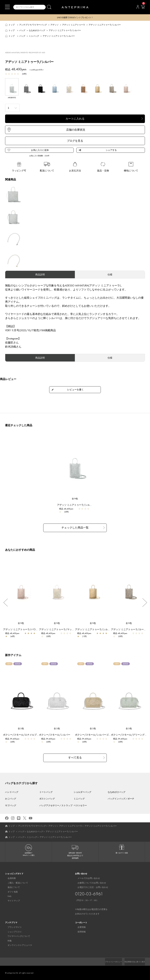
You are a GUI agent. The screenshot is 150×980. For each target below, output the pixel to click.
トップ (12, 25)
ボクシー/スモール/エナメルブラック (25, 735)
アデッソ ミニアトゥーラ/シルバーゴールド (100, 630)
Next (145, 603)
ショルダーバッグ (82, 792)
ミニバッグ (34, 36)
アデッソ (54, 25)
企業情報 (79, 927)
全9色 (75, 500)
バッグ (22, 31)
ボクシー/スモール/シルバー (56, 735)
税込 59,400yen (14, 739)
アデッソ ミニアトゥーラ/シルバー (77, 506)
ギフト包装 (10, 892)
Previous (5, 603)
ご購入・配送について (15, 883)
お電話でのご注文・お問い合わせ (91, 900)
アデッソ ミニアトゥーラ (74, 25)
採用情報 (79, 932)
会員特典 (9, 878)
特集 (7, 941)
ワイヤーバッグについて (16, 936)
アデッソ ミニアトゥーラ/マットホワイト (63, 630)
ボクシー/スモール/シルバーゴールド (97, 735)
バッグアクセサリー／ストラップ (56, 805)
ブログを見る (75, 141)
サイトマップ (11, 901)
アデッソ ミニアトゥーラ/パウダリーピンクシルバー (33, 630)
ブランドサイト (12, 927)
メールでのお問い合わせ (86, 878)
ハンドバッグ (12, 792)
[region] (75, 466)
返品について (11, 887)
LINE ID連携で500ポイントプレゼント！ (75, 18)
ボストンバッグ (47, 798)
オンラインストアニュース (17, 945)
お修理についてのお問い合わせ (89, 883)
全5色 (21, 729)
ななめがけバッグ (37, 31)
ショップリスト (12, 932)
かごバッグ (11, 798)
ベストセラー (80, 805)
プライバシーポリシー (108, 962)
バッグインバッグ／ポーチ (121, 798)
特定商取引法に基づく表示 (133, 962)
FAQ (7, 896)
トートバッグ (46, 792)
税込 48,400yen (68, 510)
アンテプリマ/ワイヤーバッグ (33, 25)
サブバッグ (11, 805)
